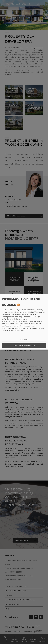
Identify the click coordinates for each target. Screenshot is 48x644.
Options (24, 339)
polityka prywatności (16, 330)
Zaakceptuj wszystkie (24, 345)
